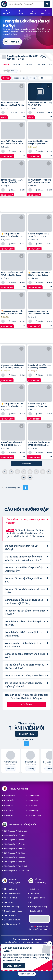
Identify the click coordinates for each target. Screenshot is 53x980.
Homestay (8, 902)
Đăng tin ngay (14, 966)
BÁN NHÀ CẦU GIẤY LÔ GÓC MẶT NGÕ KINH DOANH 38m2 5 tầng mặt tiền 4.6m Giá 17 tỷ (40, 444)
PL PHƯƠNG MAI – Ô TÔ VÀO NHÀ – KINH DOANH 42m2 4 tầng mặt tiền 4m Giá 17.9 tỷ (40, 181)
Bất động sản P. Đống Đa (15, 844)
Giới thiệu (34, 889)
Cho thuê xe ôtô (11, 889)
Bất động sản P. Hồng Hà (15, 862)
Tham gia (14, 42)
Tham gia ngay (26, 734)
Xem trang (11, 768)
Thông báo (35, 893)
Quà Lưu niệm (10, 915)
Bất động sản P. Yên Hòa (14, 848)
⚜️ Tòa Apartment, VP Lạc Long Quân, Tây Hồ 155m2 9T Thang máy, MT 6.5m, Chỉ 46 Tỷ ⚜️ (12, 405)
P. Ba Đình (8, 810)
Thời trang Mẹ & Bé (12, 924)
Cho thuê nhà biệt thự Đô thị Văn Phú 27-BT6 (40, 104)
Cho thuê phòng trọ (12, 893)
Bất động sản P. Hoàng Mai (15, 831)
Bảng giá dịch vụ (37, 898)
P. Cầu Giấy (9, 800)
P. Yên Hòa (33, 805)
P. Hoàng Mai (10, 795)
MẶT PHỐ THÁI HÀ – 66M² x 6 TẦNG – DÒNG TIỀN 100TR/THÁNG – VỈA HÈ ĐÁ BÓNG (13, 181)
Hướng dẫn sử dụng (39, 906)
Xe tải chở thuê (10, 898)
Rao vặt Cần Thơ (27, 974)
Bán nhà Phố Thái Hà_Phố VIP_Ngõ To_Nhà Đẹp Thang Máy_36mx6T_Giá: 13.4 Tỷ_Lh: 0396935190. (12, 274)
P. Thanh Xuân (35, 815)
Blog (32, 902)
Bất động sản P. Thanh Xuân (16, 866)
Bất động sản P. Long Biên (15, 857)
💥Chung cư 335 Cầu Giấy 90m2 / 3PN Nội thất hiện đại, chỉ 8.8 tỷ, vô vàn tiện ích (12, 312)
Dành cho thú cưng (12, 920)
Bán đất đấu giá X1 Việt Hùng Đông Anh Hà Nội (38, 142)
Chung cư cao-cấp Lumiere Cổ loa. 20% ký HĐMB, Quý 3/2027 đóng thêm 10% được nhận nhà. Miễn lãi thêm (13, 366)
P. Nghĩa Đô (33, 800)
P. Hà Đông (33, 810)
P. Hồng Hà (9, 815)
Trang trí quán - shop (13, 911)
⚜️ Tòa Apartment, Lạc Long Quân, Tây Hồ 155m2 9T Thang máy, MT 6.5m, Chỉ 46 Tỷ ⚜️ (12, 235)
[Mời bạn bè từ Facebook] (26, 744)
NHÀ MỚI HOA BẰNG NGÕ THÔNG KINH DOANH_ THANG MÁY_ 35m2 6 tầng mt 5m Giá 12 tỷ (12, 444)
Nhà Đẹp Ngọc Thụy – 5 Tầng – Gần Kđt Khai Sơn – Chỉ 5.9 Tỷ (39, 312)
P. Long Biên (34, 795)
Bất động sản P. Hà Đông (15, 853)
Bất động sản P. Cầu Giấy (15, 835)
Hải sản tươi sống (11, 906)
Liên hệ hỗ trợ (36, 911)
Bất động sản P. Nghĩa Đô (15, 840)
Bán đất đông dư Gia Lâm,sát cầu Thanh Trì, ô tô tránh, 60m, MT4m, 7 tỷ (12, 104)
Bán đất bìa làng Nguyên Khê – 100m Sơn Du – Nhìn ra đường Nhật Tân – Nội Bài (13, 142)
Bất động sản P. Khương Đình (16, 870)
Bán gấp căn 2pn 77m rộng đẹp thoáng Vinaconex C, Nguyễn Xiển (39, 366)
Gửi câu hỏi (26, 704)
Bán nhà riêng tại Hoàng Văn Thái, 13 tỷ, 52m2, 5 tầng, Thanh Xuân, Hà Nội (39, 235)
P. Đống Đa (9, 805)
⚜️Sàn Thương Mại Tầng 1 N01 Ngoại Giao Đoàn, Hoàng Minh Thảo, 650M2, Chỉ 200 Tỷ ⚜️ (39, 274)
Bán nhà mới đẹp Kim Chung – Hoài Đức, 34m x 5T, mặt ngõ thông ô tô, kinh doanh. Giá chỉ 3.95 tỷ (40, 405)
